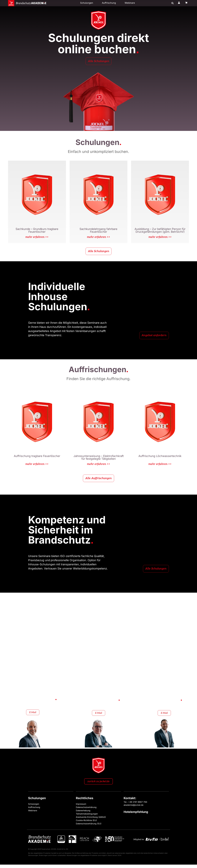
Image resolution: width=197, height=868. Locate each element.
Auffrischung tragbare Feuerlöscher (37, 458)
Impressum (81, 807)
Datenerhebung (83, 814)
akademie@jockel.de (133, 808)
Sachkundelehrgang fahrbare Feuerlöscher (98, 232)
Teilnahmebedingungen (87, 817)
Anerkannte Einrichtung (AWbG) (91, 820)
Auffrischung (109, 3)
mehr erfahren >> (37, 238)
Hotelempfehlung (136, 815)
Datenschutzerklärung (86, 810)
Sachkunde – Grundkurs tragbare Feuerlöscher (37, 232)
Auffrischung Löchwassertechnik (160, 458)
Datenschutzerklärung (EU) (89, 827)
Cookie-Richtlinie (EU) (86, 824)
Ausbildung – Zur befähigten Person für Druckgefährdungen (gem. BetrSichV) (160, 232)
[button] (173, 3)
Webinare (130, 3)
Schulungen (87, 3)
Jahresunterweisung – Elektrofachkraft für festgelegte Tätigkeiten (98, 460)
